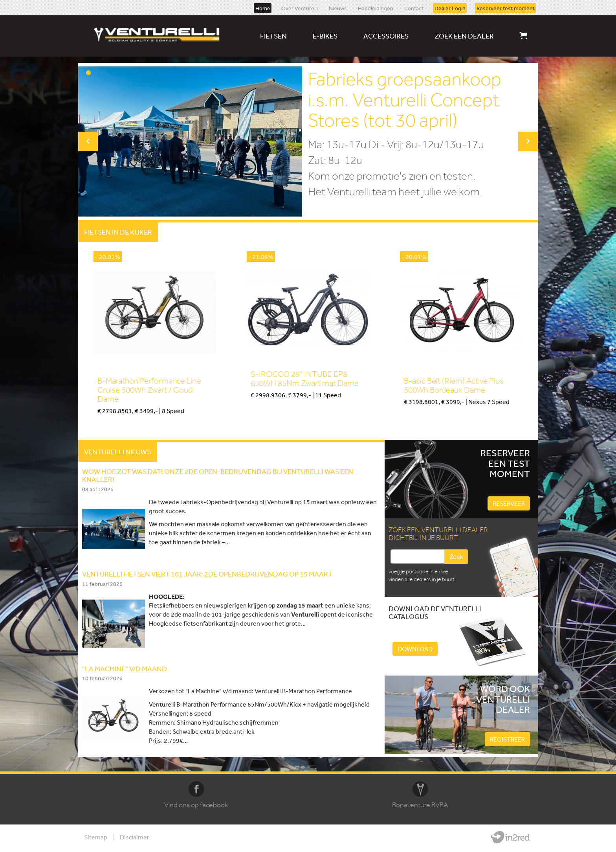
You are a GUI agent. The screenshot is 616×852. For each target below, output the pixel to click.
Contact (414, 8)
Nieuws (338, 8)
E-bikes (325, 36)
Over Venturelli (300, 8)
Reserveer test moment (506, 8)
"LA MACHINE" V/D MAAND (125, 668)
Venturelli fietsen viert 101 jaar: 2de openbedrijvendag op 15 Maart (207, 574)
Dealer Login (450, 8)
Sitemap (96, 837)
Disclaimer (135, 837)
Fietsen (273, 36)
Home (263, 8)
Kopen (105, 424)
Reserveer (509, 503)
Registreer (507, 739)
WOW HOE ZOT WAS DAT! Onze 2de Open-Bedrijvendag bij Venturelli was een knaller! (218, 475)
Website (510, 837)
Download (415, 649)
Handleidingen (376, 8)
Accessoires (386, 36)
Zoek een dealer (464, 36)
